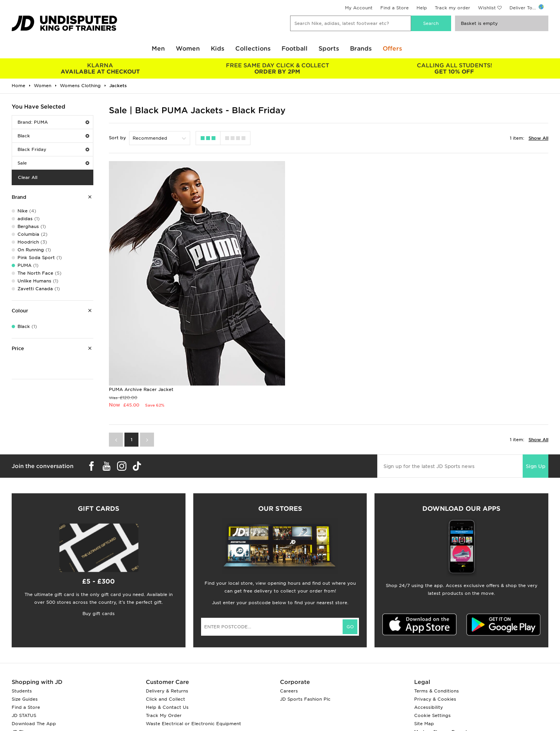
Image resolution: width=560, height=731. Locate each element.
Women (188, 49)
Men (158, 49)
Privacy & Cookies (435, 654)
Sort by (117, 138)
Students (22, 646)
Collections (253, 49)
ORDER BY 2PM (277, 68)
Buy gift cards (99, 569)
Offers (392, 49)
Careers (289, 646)
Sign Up (535, 421)
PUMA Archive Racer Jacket (141, 345)
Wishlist (487, 8)
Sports (329, 49)
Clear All (28, 177)
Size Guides (25, 654)
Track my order (452, 8)
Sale (53, 163)
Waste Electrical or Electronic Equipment (193, 679)
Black (53, 136)
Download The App (34, 679)
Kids (218, 49)
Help (422, 8)
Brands (361, 49)
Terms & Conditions (437, 646)
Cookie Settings (432, 671)
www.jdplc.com (103, 718)
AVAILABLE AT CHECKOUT (100, 68)
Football (295, 49)
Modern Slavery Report (441, 687)
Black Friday (53, 149)
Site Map (424, 679)
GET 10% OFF (454, 68)
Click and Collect (165, 654)
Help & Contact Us (167, 663)
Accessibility (429, 663)
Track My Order (164, 671)
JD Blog (21, 687)
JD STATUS (24, 671)
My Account (359, 8)
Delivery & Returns (167, 646)
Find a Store (395, 8)
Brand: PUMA (53, 122)
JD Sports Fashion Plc (305, 654)
